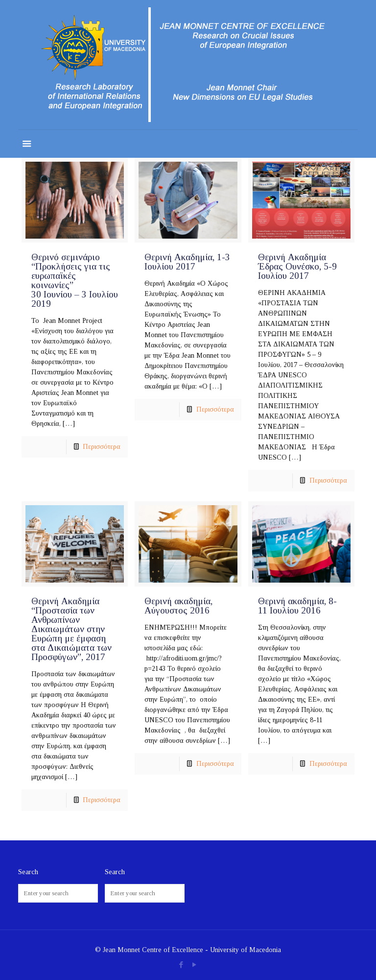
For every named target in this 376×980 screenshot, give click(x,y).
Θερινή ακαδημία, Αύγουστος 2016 (178, 606)
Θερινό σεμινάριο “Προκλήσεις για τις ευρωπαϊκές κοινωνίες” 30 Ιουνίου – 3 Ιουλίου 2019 (75, 280)
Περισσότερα (102, 447)
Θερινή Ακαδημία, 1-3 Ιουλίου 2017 (187, 262)
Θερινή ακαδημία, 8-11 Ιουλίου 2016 (297, 606)
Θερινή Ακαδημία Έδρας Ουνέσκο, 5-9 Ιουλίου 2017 (297, 266)
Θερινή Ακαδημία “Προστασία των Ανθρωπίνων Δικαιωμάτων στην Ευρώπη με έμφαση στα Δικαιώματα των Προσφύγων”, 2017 (71, 629)
